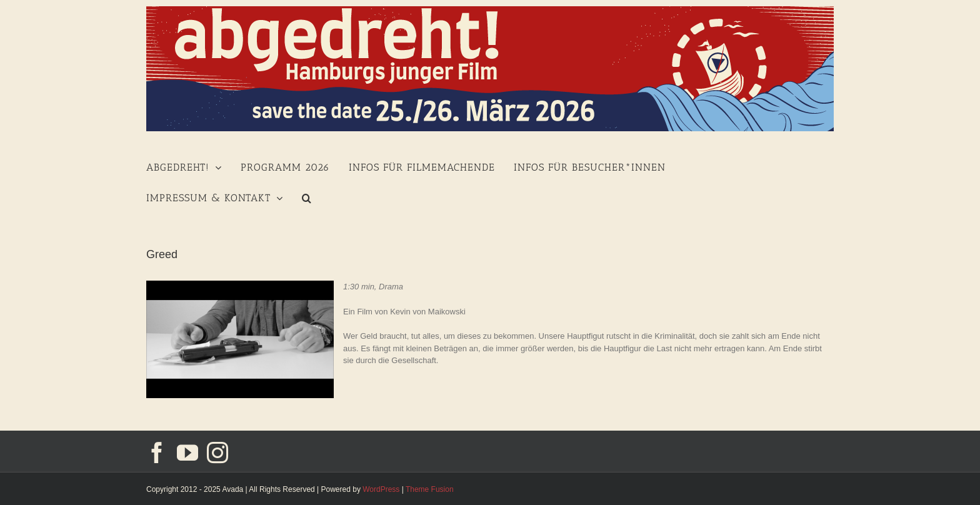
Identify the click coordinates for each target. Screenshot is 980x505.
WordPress (381, 489)
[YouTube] (187, 452)
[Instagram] (217, 452)
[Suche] (307, 197)
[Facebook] (157, 452)
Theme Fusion (430, 489)
